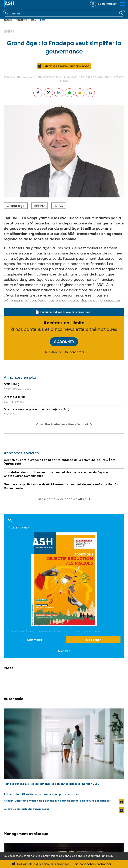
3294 (33, 20)
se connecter (107, 4)
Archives (64, 651)
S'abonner (64, 342)
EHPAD (40, 206)
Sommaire (35, 640)
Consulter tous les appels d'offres (62, 499)
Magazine (21, 20)
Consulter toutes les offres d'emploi (62, 425)
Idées (42, 20)
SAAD (59, 206)
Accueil (8, 20)
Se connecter (75, 352)
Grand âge (16, 206)
